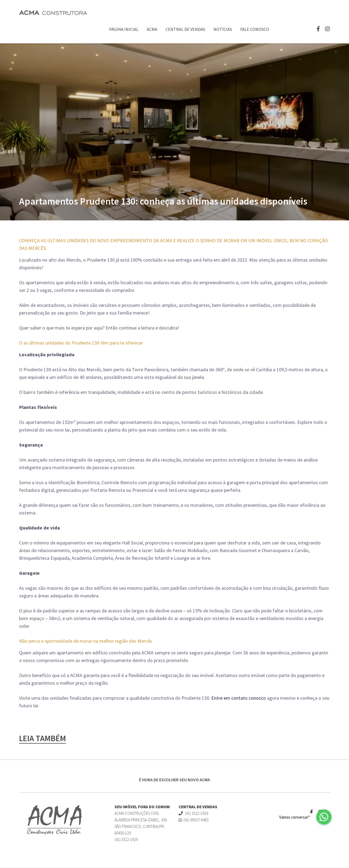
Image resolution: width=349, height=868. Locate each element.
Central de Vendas (185, 29)
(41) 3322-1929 (193, 814)
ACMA (152, 29)
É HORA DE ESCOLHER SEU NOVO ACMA (174, 780)
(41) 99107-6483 (194, 820)
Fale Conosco (255, 29)
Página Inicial (124, 29)
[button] (324, 817)
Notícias (223, 29)
